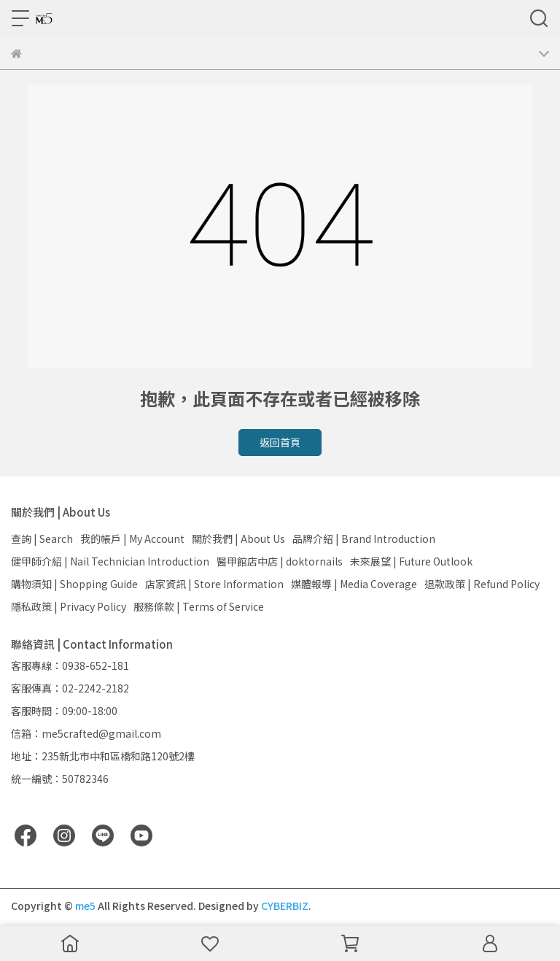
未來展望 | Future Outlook (411, 561)
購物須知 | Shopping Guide (74, 584)
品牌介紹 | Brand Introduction (364, 539)
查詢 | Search (42, 539)
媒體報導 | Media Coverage (354, 584)
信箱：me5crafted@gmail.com (86, 733)
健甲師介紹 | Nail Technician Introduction (110, 561)
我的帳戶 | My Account (132, 539)
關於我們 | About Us (238, 539)
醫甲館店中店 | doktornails (280, 561)
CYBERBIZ (285, 906)
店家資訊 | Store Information (214, 584)
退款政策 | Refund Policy (482, 584)
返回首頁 (280, 442)
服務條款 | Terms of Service (199, 606)
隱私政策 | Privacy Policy (69, 606)
